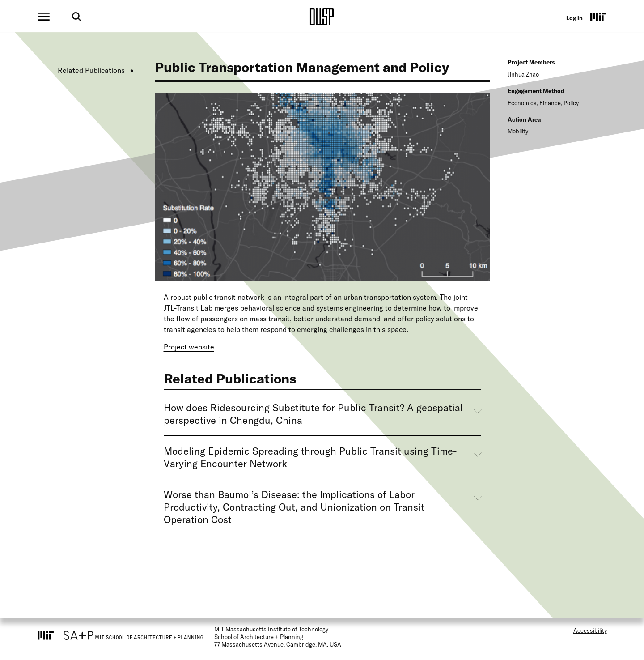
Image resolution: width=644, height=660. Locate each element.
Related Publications (91, 70)
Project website (189, 347)
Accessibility (590, 630)
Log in (574, 18)
